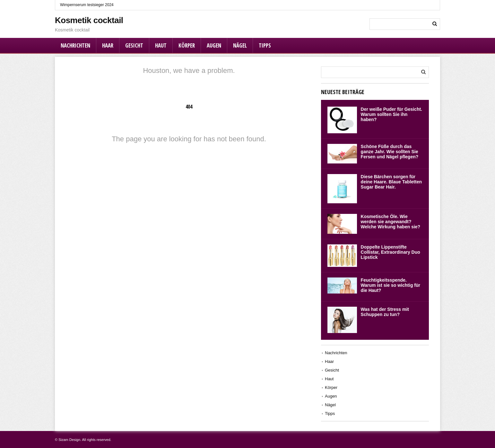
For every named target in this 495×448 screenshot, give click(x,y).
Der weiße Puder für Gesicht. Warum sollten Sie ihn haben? (391, 114)
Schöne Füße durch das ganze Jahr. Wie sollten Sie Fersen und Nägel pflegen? (390, 152)
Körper (187, 45)
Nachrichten (75, 45)
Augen (214, 45)
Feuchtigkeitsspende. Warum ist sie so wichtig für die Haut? (391, 285)
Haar (108, 45)
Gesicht (134, 45)
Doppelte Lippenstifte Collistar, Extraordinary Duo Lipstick (391, 252)
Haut (161, 45)
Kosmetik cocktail (89, 20)
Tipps (265, 45)
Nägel (240, 45)
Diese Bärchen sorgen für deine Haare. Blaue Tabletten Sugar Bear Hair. (391, 182)
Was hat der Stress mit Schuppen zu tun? (385, 312)
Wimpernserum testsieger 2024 (87, 5)
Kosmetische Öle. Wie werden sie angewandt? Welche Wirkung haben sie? (391, 222)
